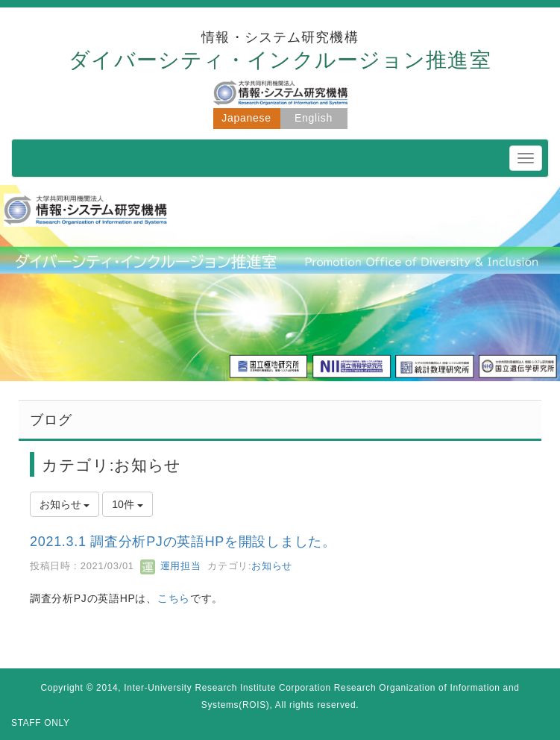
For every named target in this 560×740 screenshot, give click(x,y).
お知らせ (272, 566)
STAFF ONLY (41, 723)
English (314, 118)
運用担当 (170, 566)
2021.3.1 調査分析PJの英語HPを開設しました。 (183, 542)
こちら (174, 598)
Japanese (246, 118)
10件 (127, 504)
